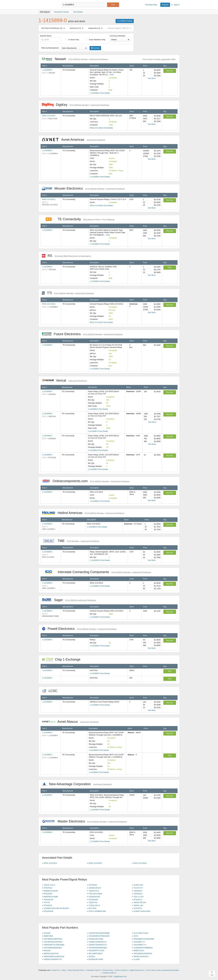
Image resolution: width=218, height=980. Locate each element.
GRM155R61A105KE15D (54, 956)
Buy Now (170, 71)
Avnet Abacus (70, 722)
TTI (68, 293)
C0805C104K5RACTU (98, 942)
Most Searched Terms (76, 970)
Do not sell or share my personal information (163, 970)
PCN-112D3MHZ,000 (97, 911)
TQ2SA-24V (138, 905)
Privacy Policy (108, 970)
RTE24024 (48, 894)
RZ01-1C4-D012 (49, 116)
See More (152, 78)
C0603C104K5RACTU (98, 945)
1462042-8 (138, 891)
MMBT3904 (48, 936)
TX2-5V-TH (138, 888)
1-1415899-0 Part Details (100, 93)
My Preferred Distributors (54, 28)
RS (66, 256)
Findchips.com (48, 5)
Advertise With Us (109, 973)
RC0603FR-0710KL (96, 951)
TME (71, 541)
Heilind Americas (83, 513)
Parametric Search (93, 970)
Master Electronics (85, 821)
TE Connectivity (78, 219)
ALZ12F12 (138, 908)
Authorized (77, 28)
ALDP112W (138, 885)
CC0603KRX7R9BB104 (143, 948)
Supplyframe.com (120, 977)
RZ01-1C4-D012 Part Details (101, 128)
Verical (65, 380)
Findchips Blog (151, 5)
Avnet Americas (74, 140)
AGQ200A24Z (94, 897)
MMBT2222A (139, 951)
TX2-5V (47, 902)
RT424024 (93, 885)
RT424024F (93, 900)
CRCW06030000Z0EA (53, 948)
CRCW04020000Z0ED (98, 948)
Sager (69, 600)
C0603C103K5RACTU (53, 959)
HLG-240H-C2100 (141, 933)
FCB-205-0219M (95, 894)
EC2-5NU (92, 908)
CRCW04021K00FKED (53, 942)
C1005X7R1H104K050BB (99, 933)
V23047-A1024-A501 (142, 911)
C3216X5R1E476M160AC (99, 936)
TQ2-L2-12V (138, 897)
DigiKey (76, 105)
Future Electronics (82, 334)
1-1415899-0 (47, 70)
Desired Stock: (51, 38)
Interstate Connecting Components (97, 572)
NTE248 (47, 933)
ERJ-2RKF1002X (96, 954)
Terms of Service (121, 970)
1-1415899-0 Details (125, 21)
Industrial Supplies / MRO (120, 28)
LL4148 (136, 959)
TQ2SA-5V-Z (94, 891)
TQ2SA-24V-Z (49, 885)
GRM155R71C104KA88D (54, 945)
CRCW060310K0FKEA (53, 939)
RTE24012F (49, 900)
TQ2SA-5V (93, 902)
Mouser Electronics (83, 188)
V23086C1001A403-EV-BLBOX (56, 908)
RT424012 (48, 905)
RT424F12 (138, 900)
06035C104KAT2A (141, 956)
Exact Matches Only (96, 40)
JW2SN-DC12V (95, 888)
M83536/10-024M (51, 897)
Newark (75, 59)
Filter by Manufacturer (50, 48)
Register (165, 5)
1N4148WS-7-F (140, 945)
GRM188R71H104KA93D (144, 939)
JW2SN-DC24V (140, 902)
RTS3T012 (48, 888)
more (112, 75)
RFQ (170, 268)
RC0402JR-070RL (96, 939)
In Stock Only (72, 40)
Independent (96, 28)
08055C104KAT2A (51, 954)
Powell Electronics (79, 629)
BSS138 (47, 951)
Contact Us (55, 970)
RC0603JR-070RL (96, 959)
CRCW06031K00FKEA (143, 954)
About (64, 970)
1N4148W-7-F (139, 942)
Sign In (177, 5)
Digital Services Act (137, 970)
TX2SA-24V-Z (94, 905)
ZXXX (136, 936)
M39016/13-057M (51, 891)
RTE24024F (49, 911)
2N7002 (92, 956)
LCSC (51, 691)
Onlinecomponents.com (86, 481)
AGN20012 (138, 894)
